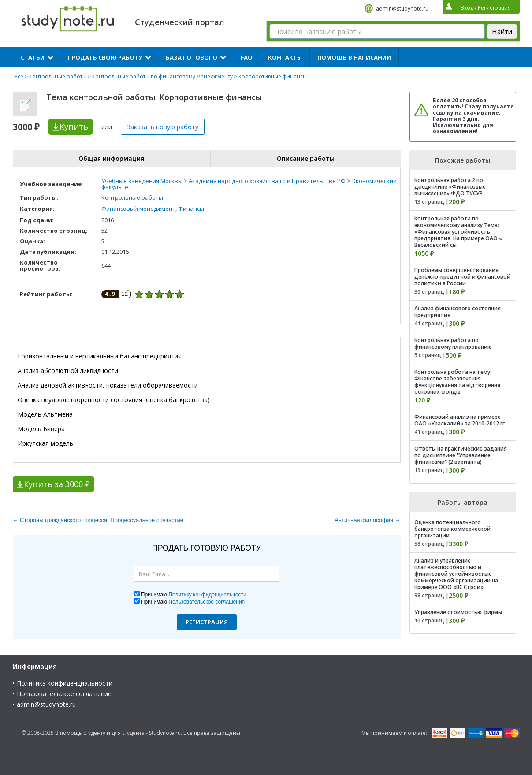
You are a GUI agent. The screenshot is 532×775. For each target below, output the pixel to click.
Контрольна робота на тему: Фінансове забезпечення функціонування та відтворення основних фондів (457, 382)
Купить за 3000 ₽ (57, 484)
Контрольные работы (58, 76)
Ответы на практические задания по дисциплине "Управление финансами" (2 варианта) (461, 455)
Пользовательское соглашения (206, 602)
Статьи (33, 57)
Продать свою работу (105, 57)
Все (19, 76)
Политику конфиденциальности (207, 595)
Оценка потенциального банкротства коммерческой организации (452, 529)
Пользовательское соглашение (64, 694)
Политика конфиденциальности (65, 683)
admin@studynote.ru (402, 9)
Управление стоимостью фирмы (458, 612)
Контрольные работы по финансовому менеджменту (162, 76)
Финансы (191, 209)
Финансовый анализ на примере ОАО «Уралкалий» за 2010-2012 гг (459, 420)
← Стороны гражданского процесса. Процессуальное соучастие (98, 520)
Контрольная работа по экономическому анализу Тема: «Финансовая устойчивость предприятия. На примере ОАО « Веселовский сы (458, 232)
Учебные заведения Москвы (142, 181)
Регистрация (207, 622)
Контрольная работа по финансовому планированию (453, 343)
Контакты (285, 57)
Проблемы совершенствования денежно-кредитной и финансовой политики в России (462, 277)
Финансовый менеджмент (138, 209)
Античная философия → (367, 520)
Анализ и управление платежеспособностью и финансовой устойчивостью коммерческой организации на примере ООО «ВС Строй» (456, 574)
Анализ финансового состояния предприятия (458, 312)
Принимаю (194, 595)
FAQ (247, 57)
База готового (192, 57)
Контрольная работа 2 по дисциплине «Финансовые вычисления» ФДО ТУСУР (450, 187)
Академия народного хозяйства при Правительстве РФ (267, 181)
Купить (74, 127)
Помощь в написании (354, 57)
